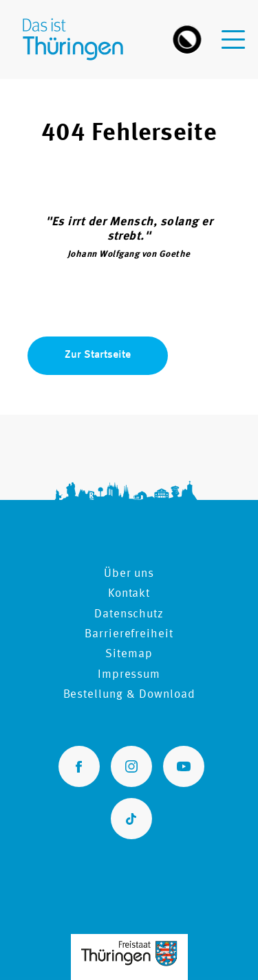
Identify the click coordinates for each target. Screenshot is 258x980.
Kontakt (129, 594)
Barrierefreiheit (129, 634)
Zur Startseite (98, 355)
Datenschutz (129, 614)
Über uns (129, 574)
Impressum (129, 675)
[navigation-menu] (233, 31)
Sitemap (129, 654)
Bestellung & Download (129, 695)
